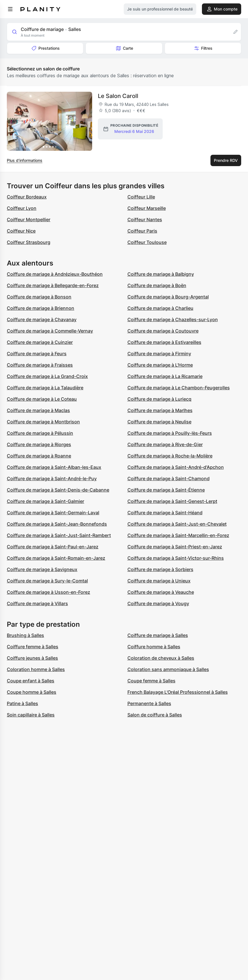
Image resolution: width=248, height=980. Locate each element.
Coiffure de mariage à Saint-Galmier (46, 501)
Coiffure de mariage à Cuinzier (40, 342)
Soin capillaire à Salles (31, 715)
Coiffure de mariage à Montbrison (43, 422)
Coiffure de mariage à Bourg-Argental (168, 297)
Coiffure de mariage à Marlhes (160, 410)
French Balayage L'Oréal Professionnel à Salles (178, 692)
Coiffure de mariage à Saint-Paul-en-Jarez (53, 547)
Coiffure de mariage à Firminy (159, 354)
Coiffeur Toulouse (147, 242)
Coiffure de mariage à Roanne (39, 456)
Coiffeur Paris (142, 231)
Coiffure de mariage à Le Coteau (42, 399)
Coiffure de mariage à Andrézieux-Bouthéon (55, 274)
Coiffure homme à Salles (154, 647)
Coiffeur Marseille (147, 208)
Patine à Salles (22, 703)
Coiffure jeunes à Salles (32, 658)
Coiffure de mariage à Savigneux (42, 569)
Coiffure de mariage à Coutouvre (163, 331)
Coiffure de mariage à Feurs (37, 354)
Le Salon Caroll (118, 96)
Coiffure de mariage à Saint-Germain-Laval (53, 513)
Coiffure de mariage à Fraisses (40, 365)
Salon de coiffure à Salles (155, 715)
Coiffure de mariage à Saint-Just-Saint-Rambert (59, 535)
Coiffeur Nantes (145, 220)
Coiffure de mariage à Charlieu (160, 308)
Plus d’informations (25, 160)
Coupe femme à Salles (151, 681)
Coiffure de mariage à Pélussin (40, 433)
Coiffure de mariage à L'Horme (160, 365)
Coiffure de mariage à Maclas (38, 410)
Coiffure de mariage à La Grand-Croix (47, 376)
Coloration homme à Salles (36, 669)
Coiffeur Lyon (22, 208)
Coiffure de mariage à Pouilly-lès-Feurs (170, 433)
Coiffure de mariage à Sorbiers (160, 569)
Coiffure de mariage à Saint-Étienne (166, 490)
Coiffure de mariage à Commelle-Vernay (50, 331)
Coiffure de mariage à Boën (157, 285)
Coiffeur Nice (21, 231)
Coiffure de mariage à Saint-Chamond (169, 478)
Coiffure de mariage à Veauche (161, 592)
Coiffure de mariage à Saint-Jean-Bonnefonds (57, 524)
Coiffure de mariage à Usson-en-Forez (48, 592)
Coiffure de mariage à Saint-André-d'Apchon (176, 467)
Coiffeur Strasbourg (29, 242)
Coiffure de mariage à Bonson (39, 297)
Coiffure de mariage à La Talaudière (45, 388)
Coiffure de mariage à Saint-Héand (165, 513)
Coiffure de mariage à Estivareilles (164, 342)
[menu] (10, 9)
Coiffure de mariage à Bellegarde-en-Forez (53, 285)
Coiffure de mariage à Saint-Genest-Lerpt (172, 501)
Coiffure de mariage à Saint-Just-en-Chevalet (177, 524)
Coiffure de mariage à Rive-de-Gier (165, 444)
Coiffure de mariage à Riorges (39, 444)
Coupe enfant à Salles (31, 681)
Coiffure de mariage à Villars (37, 603)
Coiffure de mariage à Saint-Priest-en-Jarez (175, 547)
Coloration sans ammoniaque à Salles (168, 669)
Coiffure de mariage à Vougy (158, 603)
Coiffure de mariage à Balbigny (161, 274)
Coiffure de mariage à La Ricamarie (165, 376)
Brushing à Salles (25, 635)
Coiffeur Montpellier (29, 220)
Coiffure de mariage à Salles (158, 635)
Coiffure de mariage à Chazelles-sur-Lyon (173, 319)
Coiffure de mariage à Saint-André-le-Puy (52, 478)
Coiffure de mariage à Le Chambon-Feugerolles (179, 388)
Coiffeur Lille (141, 197)
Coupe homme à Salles (32, 692)
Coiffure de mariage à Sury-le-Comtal (47, 581)
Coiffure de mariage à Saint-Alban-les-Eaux (54, 467)
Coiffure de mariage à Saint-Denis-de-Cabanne (58, 490)
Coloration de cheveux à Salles (161, 658)
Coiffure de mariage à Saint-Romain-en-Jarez (56, 558)
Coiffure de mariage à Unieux (159, 581)
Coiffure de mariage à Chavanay (42, 319)
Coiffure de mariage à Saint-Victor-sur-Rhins (176, 558)
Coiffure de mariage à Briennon (41, 308)
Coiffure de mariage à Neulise (159, 422)
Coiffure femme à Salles (33, 647)
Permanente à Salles (149, 703)
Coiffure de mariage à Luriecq (159, 399)
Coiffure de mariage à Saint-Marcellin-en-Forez (178, 535)
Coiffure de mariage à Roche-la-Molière (170, 456)
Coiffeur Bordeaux (27, 197)
